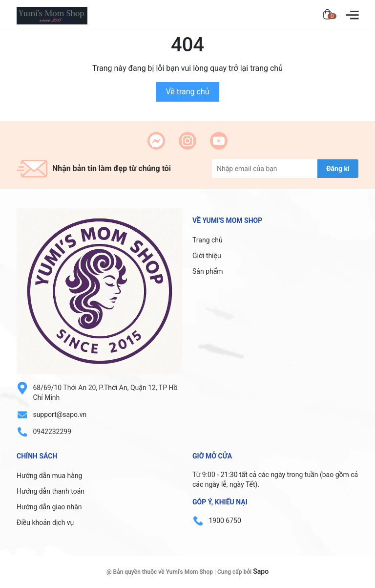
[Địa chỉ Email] (285, 169)
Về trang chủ (187, 92)
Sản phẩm (208, 271)
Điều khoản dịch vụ (45, 523)
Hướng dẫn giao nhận (49, 507)
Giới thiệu (207, 256)
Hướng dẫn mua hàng (49, 476)
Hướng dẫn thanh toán (51, 491)
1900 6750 (225, 521)
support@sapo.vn (60, 414)
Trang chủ (208, 240)
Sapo (261, 571)
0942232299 (52, 432)
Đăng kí (338, 169)
